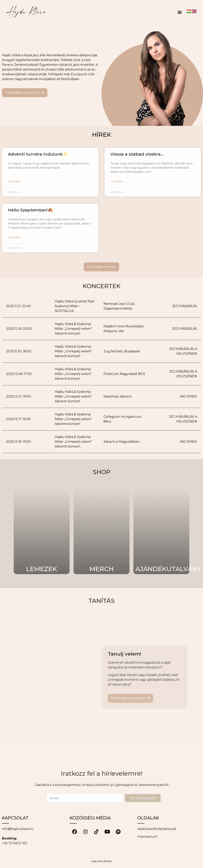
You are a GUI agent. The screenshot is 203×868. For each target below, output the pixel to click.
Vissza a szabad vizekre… (137, 154)
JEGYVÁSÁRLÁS (185, 306)
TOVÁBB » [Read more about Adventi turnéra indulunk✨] (15, 181)
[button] (180, 12)
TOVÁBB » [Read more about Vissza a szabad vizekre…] (117, 181)
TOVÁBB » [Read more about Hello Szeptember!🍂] (15, 237)
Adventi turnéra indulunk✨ (38, 154)
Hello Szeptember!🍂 (30, 210)
